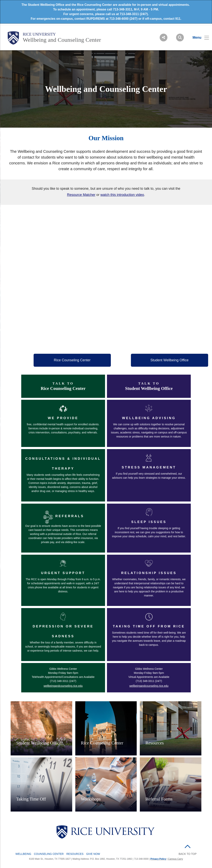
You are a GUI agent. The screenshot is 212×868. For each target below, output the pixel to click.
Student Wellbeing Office (169, 360)
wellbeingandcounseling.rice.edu (63, 686)
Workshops (91, 799)
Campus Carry (175, 859)
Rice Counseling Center (72, 360)
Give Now (93, 854)
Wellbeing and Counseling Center (62, 40)
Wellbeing (23, 854)
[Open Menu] (198, 38)
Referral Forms (159, 799)
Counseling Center (49, 854)
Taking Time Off (31, 799)
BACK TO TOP (188, 854)
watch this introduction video (122, 195)
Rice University (39, 34)
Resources (155, 743)
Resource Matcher (81, 195)
